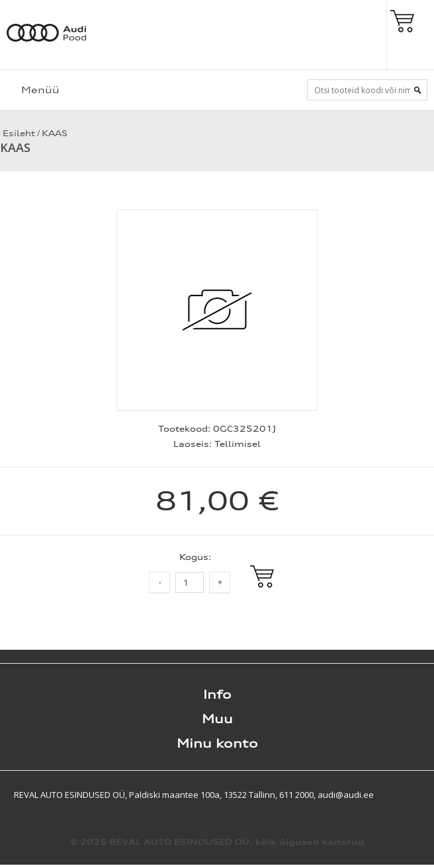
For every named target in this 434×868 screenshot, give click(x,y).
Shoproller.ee (411, 795)
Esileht (18, 133)
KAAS (55, 133)
